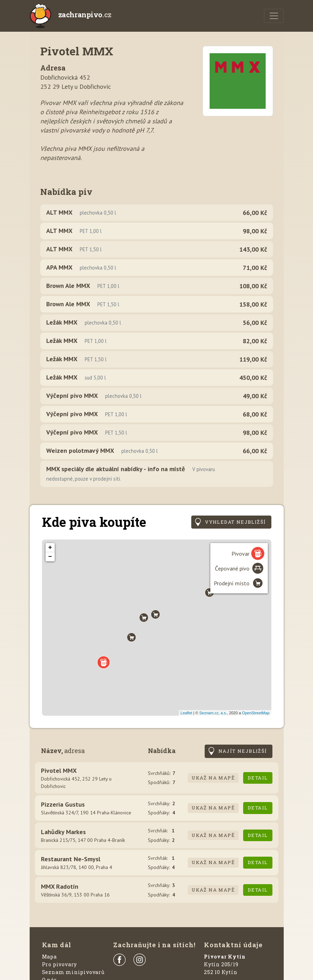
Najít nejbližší (243, 751)
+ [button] (50, 548)
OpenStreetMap (256, 713)
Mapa (49, 957)
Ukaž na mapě (213, 778)
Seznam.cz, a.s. (213, 713)
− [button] (50, 557)
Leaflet (186, 713)
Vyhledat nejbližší (235, 522)
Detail (258, 778)
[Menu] (274, 16)
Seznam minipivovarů (73, 972)
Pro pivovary (60, 964)
